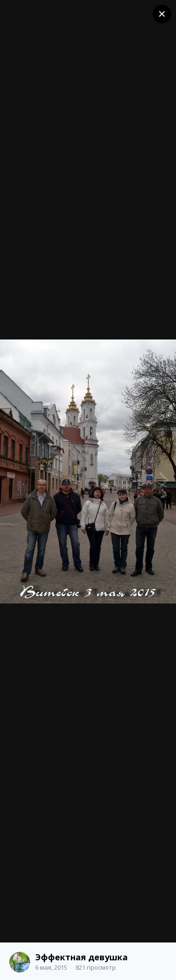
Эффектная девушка (81, 957)
